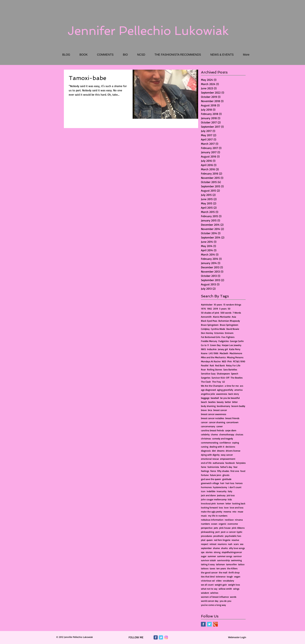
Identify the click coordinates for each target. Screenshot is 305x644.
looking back (239, 503)
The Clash (206, 382)
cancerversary (208, 426)
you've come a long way (213, 605)
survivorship (223, 560)
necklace (229, 520)
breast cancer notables (213, 418)
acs (242, 386)
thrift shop (234, 572)
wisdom (205, 593)
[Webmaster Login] (237, 637)
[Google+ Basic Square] (215, 624)
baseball (215, 398)
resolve (235, 540)
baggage (205, 398)
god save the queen (211, 479)
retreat (213, 544)
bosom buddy (238, 406)
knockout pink (208, 503)
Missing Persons (235, 357)
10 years (218, 305)
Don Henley (207, 333)
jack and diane (208, 495)
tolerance (221, 577)
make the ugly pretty (212, 512)
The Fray (217, 382)
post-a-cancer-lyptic (232, 532)
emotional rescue (210, 459)
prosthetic (219, 536)
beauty (220, 402)
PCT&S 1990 (239, 361)
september (206, 548)
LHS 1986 (214, 353)
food (243, 471)
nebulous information (212, 520)
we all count (207, 585)
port (217, 532)
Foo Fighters (228, 337)
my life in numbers (218, 516)
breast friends (232, 418)
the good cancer (209, 572)
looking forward (209, 508)
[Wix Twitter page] (161, 637)
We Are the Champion (212, 386)
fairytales (241, 463)
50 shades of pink (210, 313)
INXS (203, 349)
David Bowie (233, 329)
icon (203, 491)
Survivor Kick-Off (220, 378)
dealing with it (217, 447)
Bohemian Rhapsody (229, 321)
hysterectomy (220, 487)
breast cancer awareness (214, 414)
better (228, 402)
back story (234, 394)
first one (235, 471)
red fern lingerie (222, 540)
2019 (216, 309)
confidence (225, 443)
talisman (220, 564)
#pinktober (207, 305)
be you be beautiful (230, 398)
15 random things (232, 305)
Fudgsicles (224, 341)
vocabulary (228, 581)
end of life (206, 463)
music (204, 516)
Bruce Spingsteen (210, 325)
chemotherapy (227, 434)
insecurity (222, 491)
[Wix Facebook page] (156, 637)
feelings (205, 471)
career (220, 426)
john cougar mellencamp (214, 499)
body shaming (208, 406)
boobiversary (223, 406)
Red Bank (220, 365)
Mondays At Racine (211, 361)
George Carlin (237, 341)
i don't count (235, 487)
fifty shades (223, 471)
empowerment (228, 459)
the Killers (232, 568)
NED (224, 361)
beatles (212, 402)
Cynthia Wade (218, 329)
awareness (222, 394)
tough (230, 577)
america (238, 390)
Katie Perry (235, 349)
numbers (205, 524)
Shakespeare (223, 374)
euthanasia (218, 463)
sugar (204, 556)
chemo (214, 434)
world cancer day (210, 601)
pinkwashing (208, 532)
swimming (236, 560)
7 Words (237, 313)
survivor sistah (208, 560)
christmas (206, 439)
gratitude (227, 479)
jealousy (221, 495)
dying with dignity (210, 455)
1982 (209, 309)
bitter (235, 402)
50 (229, 309)
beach (204, 402)
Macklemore (236, 353)
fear (235, 467)
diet (214, 451)
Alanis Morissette (222, 317)
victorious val (208, 581)
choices (239, 434)
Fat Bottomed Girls (211, 337)
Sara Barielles (230, 369)
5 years (223, 309)
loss (221, 508)
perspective (207, 528)
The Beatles (237, 378)
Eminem (229, 333)
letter (228, 503)
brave (204, 410)
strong (217, 552)
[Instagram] (166, 637)
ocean (214, 524)
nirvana (239, 520)
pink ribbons (238, 528)
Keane (204, 353)
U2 (224, 382)
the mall (223, 572)
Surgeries (206, 378)
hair (222, 483)
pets (216, 528)
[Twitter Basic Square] (209, 624)
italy (230, 491)
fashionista (213, 467)
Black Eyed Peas (209, 321)
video (219, 581)
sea (242, 544)
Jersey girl (223, 349)
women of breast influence (215, 597)
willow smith (225, 589)
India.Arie (212, 349)
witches (214, 593)
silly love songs (237, 548)
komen (221, 503)
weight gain (221, 585)
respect (205, 544)
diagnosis (206, 451)
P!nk (230, 361)
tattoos (205, 568)
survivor (238, 556)
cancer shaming (217, 422)
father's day (226, 467)
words (233, 597)
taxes (212, 568)
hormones (206, 487)
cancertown (232, 422)
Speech (235, 374)
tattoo (241, 564)
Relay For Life (233, 365)
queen (210, 540)
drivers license (233, 451)
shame (216, 548)
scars (236, 544)
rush (230, 544)
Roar (203, 369)
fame (204, 467)
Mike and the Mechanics (213, 357)
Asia (234, 317)
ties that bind (208, 577)
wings (236, 589)
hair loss (230, 483)
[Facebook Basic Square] (203, 624)
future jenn (216, 475)
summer (212, 556)
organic (222, 524)
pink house (225, 528)
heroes (239, 483)
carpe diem (231, 430)
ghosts (226, 475)
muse (240, 512)
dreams (221, 451)
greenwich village (210, 483)
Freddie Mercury (209, 341)
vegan (237, 577)
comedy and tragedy (223, 439)
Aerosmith (206, 317)
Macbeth (224, 353)
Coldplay (205, 329)
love (226, 508)
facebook (230, 463)
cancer (204, 422)
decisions (230, 447)
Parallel (205, 365)
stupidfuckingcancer (232, 552)
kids (230, 499)
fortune (205, 475)
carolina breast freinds (212, 430)
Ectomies (219, 333)
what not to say (209, 589)
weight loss (234, 585)
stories (209, 552)
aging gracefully (225, 390)
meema (227, 512)
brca (210, 410)
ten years (221, 568)
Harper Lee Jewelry (232, 345)
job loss (231, 495)
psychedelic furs (233, 536)
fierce (213, 471)
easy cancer (227, 455)
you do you (225, 601)
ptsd (203, 540)
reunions (222, 544)
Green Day (215, 345)
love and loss (237, 508)
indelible (211, 491)
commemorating (210, 443)
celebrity (205, 434)
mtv (234, 512)
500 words (226, 313)
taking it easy (208, 564)
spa (203, 552)
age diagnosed (208, 390)
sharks (224, 548)
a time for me (232, 386)
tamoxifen (231, 564)
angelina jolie (208, 394)
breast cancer (220, 410)
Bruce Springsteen (229, 325)
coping (235, 443)
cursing (205, 447)
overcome (233, 524)
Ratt (212, 365)
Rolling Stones (215, 369)
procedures (207, 536)
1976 (203, 309)
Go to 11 (205, 345)
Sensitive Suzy (208, 374)
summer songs (225, 556)
